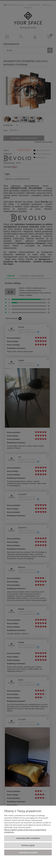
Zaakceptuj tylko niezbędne (28, 838)
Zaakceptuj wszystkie (28, 852)
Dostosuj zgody (28, 845)
